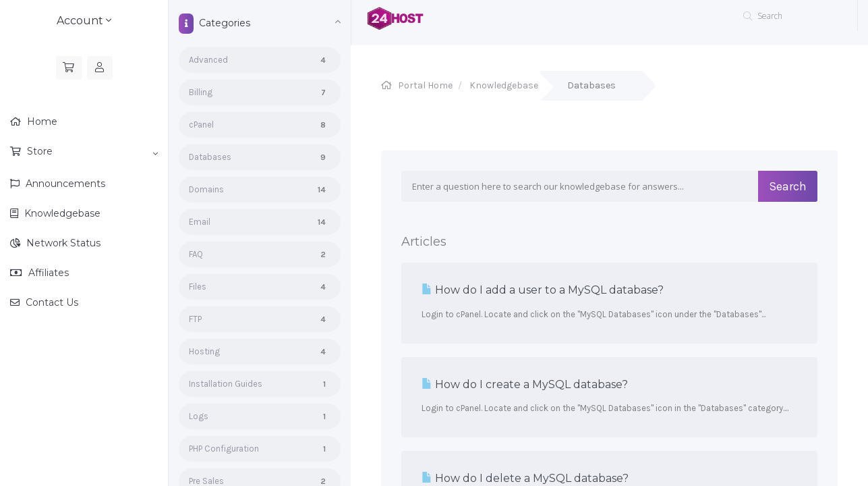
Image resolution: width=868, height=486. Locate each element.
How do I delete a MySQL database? (525, 478)
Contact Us (51, 302)
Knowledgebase (61, 213)
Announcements (64, 184)
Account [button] (84, 21)
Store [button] (91, 152)
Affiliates (47, 273)
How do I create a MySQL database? (525, 384)
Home (41, 122)
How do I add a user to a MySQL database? (543, 290)
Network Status (62, 243)
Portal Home (425, 85)
